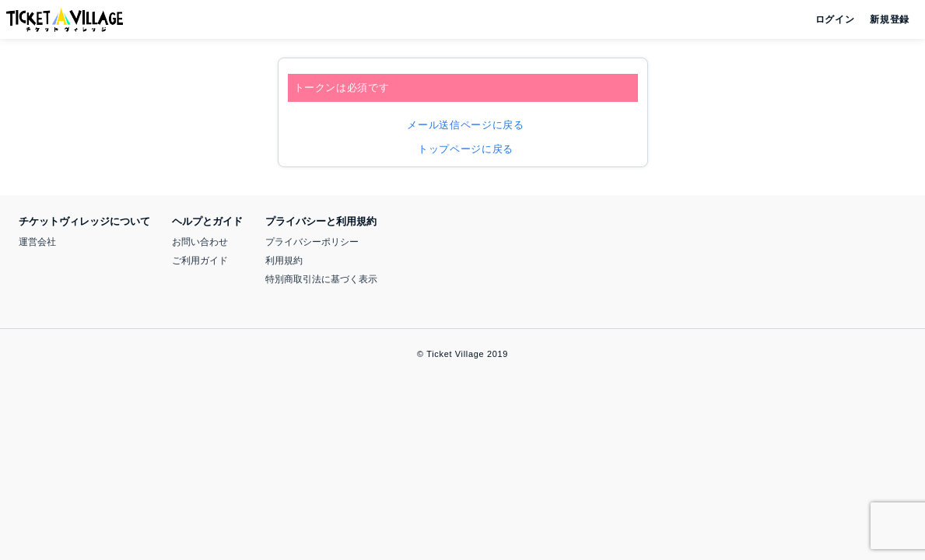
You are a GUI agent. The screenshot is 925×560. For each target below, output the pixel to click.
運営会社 (37, 242)
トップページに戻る (462, 149)
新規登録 (883, 19)
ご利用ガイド (200, 261)
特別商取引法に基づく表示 (321, 279)
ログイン (834, 19)
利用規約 (284, 261)
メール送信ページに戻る (462, 125)
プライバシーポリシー (312, 242)
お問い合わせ (200, 242)
